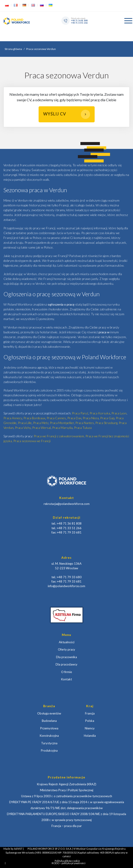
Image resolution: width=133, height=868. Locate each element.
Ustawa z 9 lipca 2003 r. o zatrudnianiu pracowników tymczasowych (67, 796)
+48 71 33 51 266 (79, 23)
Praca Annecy (13, 418)
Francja (90, 713)
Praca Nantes (85, 423)
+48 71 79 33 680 (69, 577)
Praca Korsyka (100, 413)
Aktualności (67, 642)
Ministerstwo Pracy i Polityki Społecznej (67, 790)
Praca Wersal (41, 428)
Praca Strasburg (106, 423)
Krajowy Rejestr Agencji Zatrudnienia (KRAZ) (67, 784)
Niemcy (90, 728)
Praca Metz (41, 423)
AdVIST (18, 849)
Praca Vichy (23, 428)
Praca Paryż (80, 413)
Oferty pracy (66, 649)
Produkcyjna (49, 750)
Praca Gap (107, 418)
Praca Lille (25, 423)
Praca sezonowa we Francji (32, 441)
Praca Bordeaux (34, 418)
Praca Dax (74, 418)
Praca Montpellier (62, 423)
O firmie (66, 672)
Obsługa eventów (49, 713)
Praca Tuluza (83, 428)
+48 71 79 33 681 (69, 532)
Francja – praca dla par (67, 826)
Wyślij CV (67, 114)
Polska (90, 721)
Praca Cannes (56, 418)
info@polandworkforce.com (66, 586)
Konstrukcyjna (49, 736)
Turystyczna (49, 743)
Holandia (90, 736)
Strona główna (13, 49)
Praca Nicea (91, 418)
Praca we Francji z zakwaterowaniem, (60, 436)
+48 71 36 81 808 (79, 20)
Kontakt (66, 679)
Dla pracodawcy (66, 664)
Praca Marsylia (62, 428)
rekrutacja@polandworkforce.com (67, 504)
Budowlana (49, 721)
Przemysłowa (49, 728)
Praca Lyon (119, 413)
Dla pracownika (66, 657)
